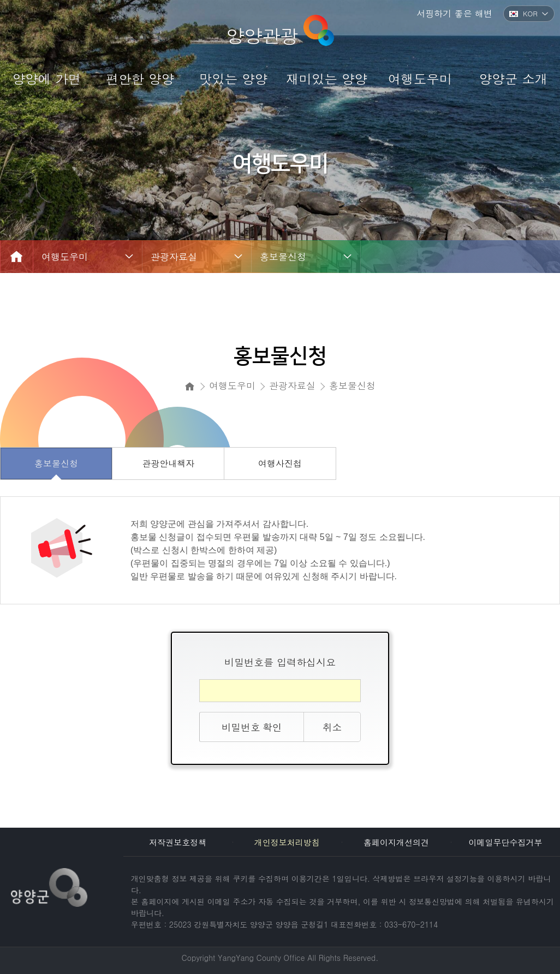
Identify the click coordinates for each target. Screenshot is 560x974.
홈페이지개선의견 (396, 842)
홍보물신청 (283, 257)
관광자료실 (174, 257)
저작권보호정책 (178, 842)
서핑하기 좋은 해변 (454, 13)
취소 (332, 727)
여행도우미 (65, 257)
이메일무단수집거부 (505, 842)
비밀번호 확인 (252, 727)
